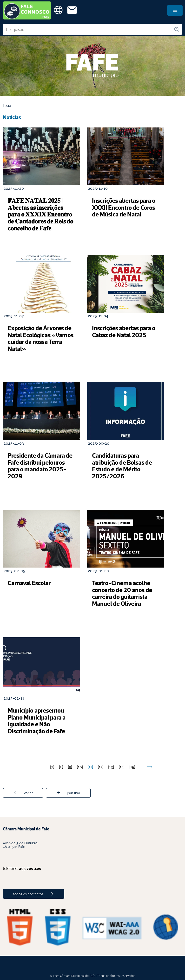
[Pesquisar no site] (88, 29)
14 (122, 767)
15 (132, 767)
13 (111, 767)
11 (90, 767)
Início (7, 105)
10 (80, 767)
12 (101, 767)
